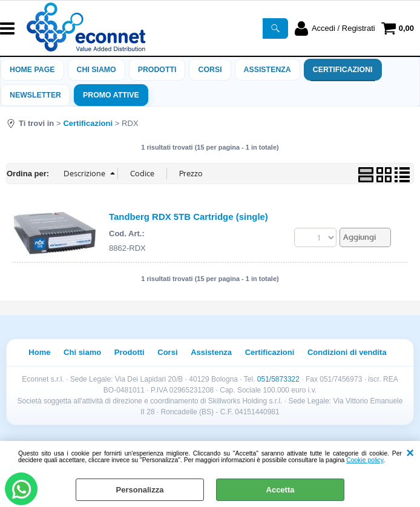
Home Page (32, 70)
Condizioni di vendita (347, 352)
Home (39, 352)
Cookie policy (365, 460)
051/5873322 (278, 379)
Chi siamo (97, 70)
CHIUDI (410, 453)
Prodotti (157, 70)
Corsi (210, 70)
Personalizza (140, 490)
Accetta (281, 490)
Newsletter (35, 95)
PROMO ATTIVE (111, 95)
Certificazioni (343, 70)
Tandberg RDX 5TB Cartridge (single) (189, 217)
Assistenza (211, 352)
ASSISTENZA (267, 70)
